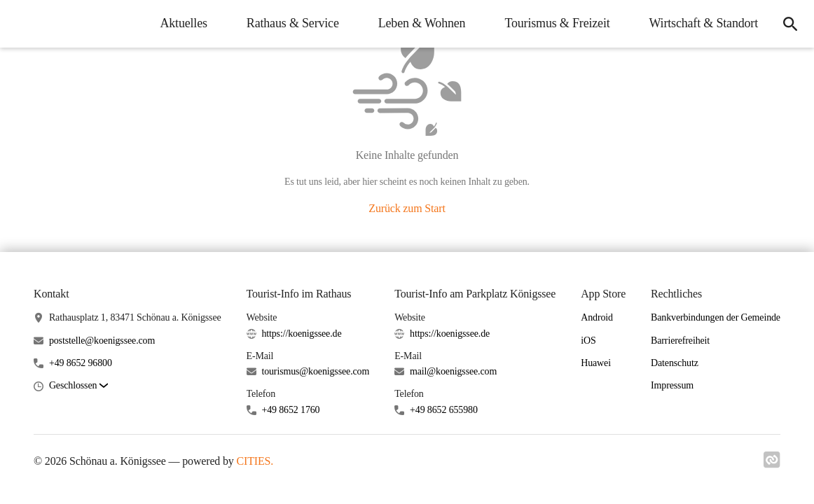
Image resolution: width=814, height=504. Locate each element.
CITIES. (255, 461)
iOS (588, 341)
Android (597, 317)
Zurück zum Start (407, 208)
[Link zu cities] (772, 464)
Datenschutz (675, 363)
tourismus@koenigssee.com (315, 371)
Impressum (672, 385)
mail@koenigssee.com (453, 371)
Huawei (596, 363)
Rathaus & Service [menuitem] (293, 23)
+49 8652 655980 (444, 410)
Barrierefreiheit (680, 341)
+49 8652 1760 (290, 410)
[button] (78, 386)
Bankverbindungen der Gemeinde (716, 317)
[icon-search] (790, 24)
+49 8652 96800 (81, 363)
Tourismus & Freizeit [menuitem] (557, 23)
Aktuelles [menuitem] (183, 23)
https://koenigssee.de (301, 334)
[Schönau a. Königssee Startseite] (21, 24)
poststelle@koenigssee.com (102, 341)
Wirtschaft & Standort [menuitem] (704, 23)
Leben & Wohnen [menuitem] (422, 23)
